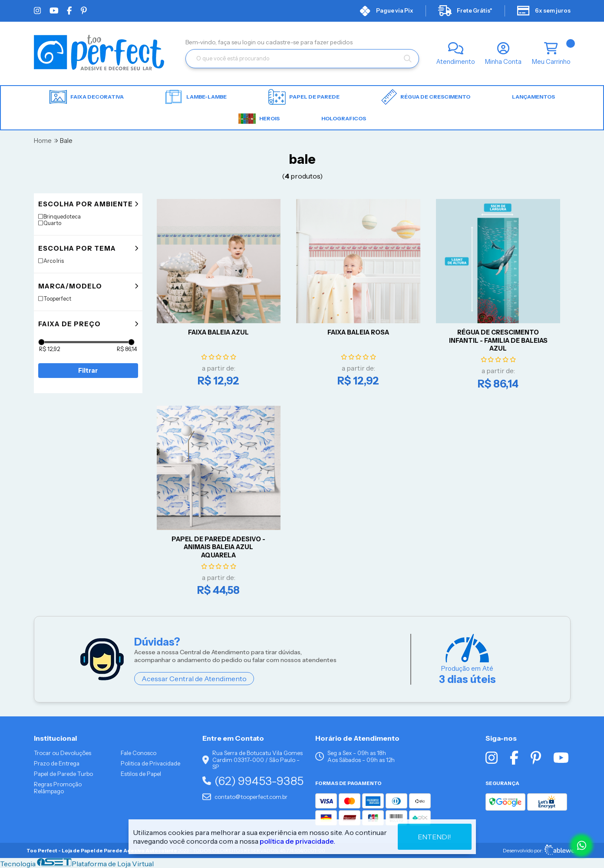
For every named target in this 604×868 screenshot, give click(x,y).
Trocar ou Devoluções (63, 753)
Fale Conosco (139, 753)
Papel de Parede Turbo (63, 774)
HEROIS (259, 119)
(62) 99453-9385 (253, 781)
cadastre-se (283, 42)
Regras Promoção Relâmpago (58, 788)
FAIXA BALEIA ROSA (358, 332)
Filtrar (88, 371)
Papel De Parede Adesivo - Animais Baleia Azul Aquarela (218, 547)
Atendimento (456, 62)
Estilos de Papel (141, 774)
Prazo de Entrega (57, 763)
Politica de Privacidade (150, 763)
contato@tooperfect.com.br (245, 797)
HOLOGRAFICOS (344, 118)
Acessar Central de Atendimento (194, 679)
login (250, 42)
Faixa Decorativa (87, 97)
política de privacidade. (297, 841)
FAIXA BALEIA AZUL (218, 332)
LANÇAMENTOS (533, 97)
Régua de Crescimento (426, 97)
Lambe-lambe (196, 97)
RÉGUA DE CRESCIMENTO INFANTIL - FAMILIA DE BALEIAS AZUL (498, 340)
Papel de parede (304, 97)
